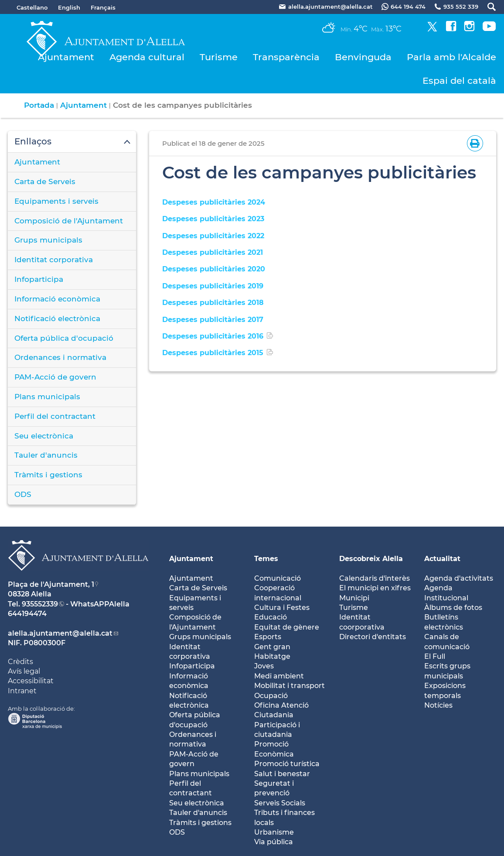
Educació (271, 617)
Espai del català (459, 80)
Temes (266, 559)
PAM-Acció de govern (55, 377)
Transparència (286, 57)
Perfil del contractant (55, 416)
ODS (23, 494)
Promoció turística (287, 764)
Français (103, 7)
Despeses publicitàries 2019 (213, 286)
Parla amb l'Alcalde (451, 57)
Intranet (22, 691)
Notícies (438, 705)
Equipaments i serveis (56, 201)
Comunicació (278, 578)
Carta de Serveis (45, 181)
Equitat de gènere (287, 627)
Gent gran (272, 647)
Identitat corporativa (54, 260)
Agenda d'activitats (459, 578)
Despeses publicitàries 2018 (213, 303)
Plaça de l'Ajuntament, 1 (51, 584)
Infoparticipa (39, 279)
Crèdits (20, 662)
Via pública (274, 842)
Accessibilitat (31, 681)
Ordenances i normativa (60, 357)
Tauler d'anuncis (46, 455)
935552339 (40, 604)
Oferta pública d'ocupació (64, 338)
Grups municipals (48, 240)
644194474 (27, 614)
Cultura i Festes (282, 608)
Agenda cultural (147, 57)
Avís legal (24, 671)
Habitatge (272, 656)
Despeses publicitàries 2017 (213, 320)
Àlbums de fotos (453, 608)
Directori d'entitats (373, 637)
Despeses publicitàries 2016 (213, 336)
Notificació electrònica (57, 318)
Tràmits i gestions (48, 475)
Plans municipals (47, 397)
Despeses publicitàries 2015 (213, 353)
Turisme (219, 57)
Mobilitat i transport (289, 686)
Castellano (32, 7)
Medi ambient (279, 676)
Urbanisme (274, 832)
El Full (435, 656)
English (69, 7)
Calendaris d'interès (375, 578)
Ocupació (271, 696)
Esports (268, 637)
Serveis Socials (280, 803)
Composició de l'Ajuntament (69, 221)
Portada (39, 105)
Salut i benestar (282, 774)
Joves (264, 666)
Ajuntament (66, 57)
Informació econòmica (57, 299)
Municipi (354, 598)
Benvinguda (363, 57)
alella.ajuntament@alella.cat (60, 633)
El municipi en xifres (375, 588)
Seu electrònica (44, 436)
